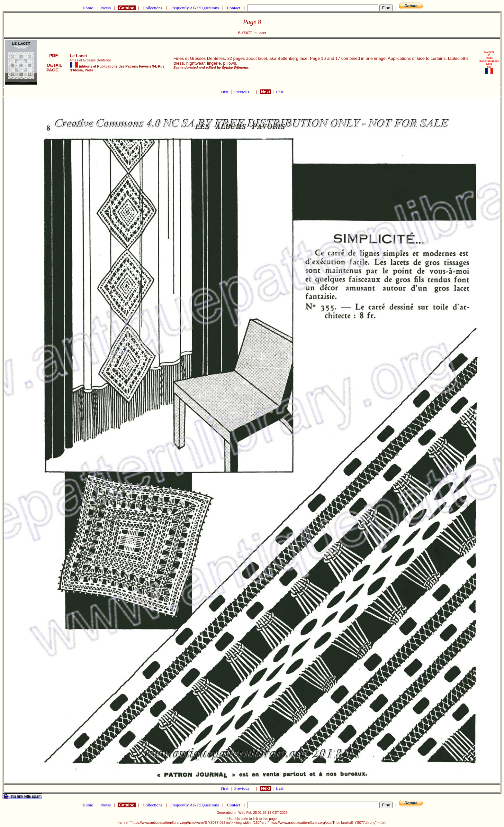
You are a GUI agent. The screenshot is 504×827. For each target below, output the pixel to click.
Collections (153, 8)
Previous (242, 92)
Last (280, 92)
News (106, 8)
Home (88, 8)
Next (265, 92)
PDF (53, 55)
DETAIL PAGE (54, 68)
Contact (233, 8)
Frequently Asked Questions (194, 8)
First (225, 92)
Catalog (127, 8)
